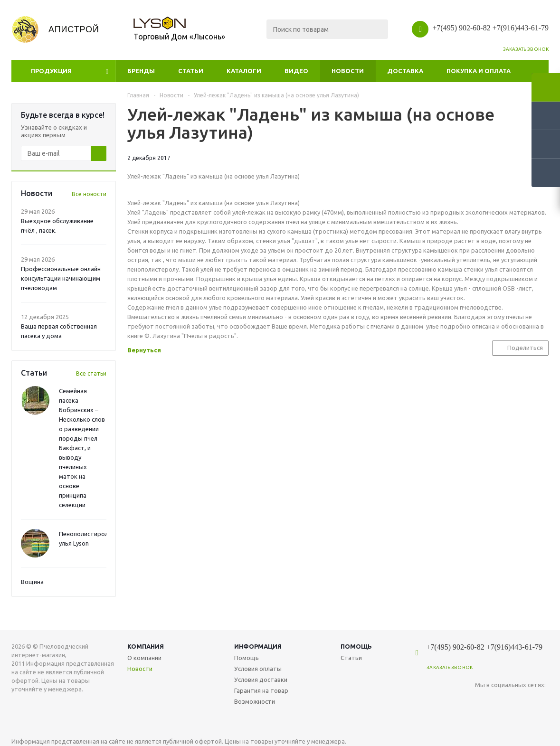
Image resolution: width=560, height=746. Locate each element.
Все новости (89, 194)
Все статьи (91, 373)
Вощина (32, 582)
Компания (146, 646)
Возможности (255, 701)
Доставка (405, 71)
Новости (348, 71)
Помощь (356, 646)
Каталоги (244, 71)
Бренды (141, 71)
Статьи (191, 71)
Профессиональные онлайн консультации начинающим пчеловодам (61, 278)
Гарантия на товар (261, 690)
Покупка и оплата (479, 71)
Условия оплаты (258, 669)
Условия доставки (261, 680)
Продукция (51, 71)
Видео (296, 71)
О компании (144, 658)
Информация (258, 646)
